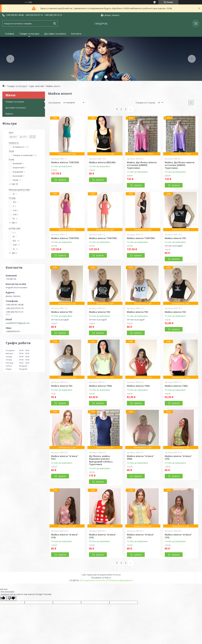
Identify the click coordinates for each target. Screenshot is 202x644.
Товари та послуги (29, 34)
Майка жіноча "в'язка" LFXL (178, 458)
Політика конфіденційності (120, 580)
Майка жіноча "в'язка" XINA (140, 458)
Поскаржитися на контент (94, 580)
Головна (9, 34)
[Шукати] (54, 23)
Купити (62, 180)
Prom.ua (117, 575)
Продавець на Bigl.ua (101, 578)
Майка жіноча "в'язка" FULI (65, 458)
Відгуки (9, 114)
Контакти (76, 34)
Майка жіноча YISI (175, 238)
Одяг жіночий (36, 86)
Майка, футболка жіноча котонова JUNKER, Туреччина (142, 165)
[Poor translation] (12, 598)
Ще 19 (15, 184)
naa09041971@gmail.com (18, 323)
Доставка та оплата (55, 34)
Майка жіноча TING (100, 386)
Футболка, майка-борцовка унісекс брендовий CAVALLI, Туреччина (101, 460)
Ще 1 (14, 223)
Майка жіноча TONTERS (65, 162)
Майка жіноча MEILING (102, 162)
